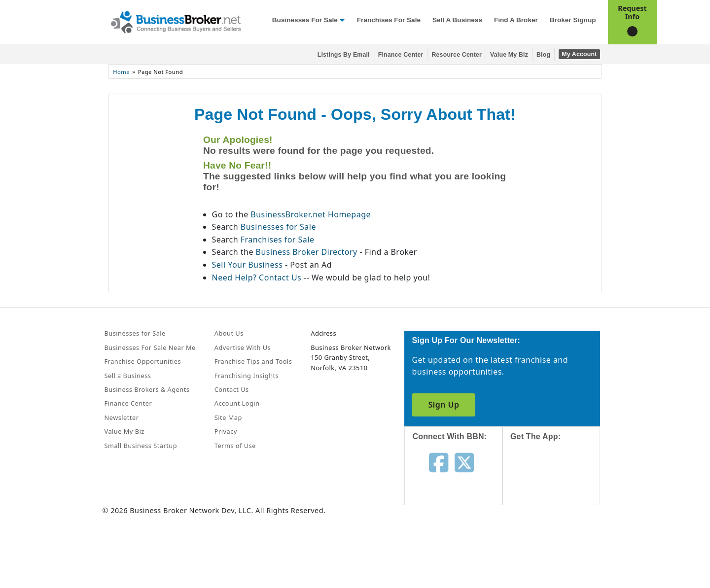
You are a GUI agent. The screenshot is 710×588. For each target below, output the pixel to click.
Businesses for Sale (305, 20)
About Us (229, 333)
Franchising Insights (247, 376)
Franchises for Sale (389, 20)
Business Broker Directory (307, 252)
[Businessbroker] (176, 21)
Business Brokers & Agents (147, 389)
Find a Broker (516, 20)
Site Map (228, 417)
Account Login (237, 403)
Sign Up (444, 405)
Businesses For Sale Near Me (150, 347)
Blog (543, 55)
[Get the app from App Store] (559, 482)
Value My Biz (509, 55)
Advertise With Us (243, 347)
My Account (579, 54)
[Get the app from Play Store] (559, 550)
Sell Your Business (248, 265)
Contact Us (232, 389)
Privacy (226, 431)
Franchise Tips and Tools (253, 361)
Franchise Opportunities (143, 361)
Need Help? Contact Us (258, 277)
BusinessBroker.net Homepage (311, 214)
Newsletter (122, 417)
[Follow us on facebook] (439, 461)
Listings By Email (344, 55)
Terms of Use (235, 446)
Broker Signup (573, 20)
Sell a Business (457, 20)
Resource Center (457, 55)
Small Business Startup (141, 446)
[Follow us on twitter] (464, 461)
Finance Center (401, 55)
